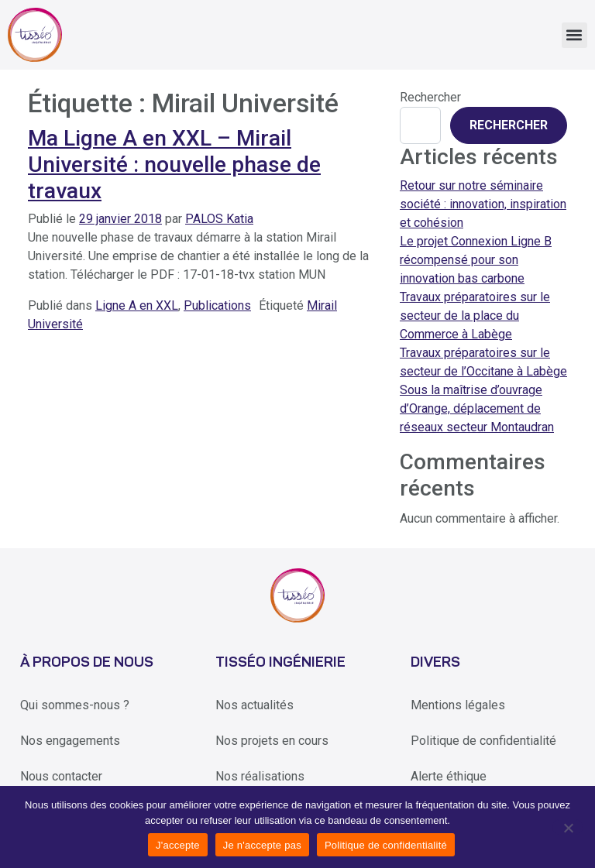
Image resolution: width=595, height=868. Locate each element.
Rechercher (430, 97)
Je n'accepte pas (262, 845)
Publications (217, 305)
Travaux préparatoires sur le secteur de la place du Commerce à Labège (475, 316)
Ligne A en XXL (137, 305)
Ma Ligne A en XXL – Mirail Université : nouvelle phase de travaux (174, 164)
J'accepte (178, 845)
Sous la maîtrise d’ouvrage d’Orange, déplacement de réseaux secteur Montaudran (477, 408)
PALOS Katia (219, 219)
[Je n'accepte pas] (567, 827)
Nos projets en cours (272, 741)
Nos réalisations (260, 776)
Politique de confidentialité (483, 741)
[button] (574, 35)
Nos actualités (255, 705)
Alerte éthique (449, 776)
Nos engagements (70, 741)
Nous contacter (61, 776)
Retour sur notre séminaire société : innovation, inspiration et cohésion (483, 204)
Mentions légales (458, 705)
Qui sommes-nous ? (75, 705)
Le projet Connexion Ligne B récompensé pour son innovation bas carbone (476, 260)
